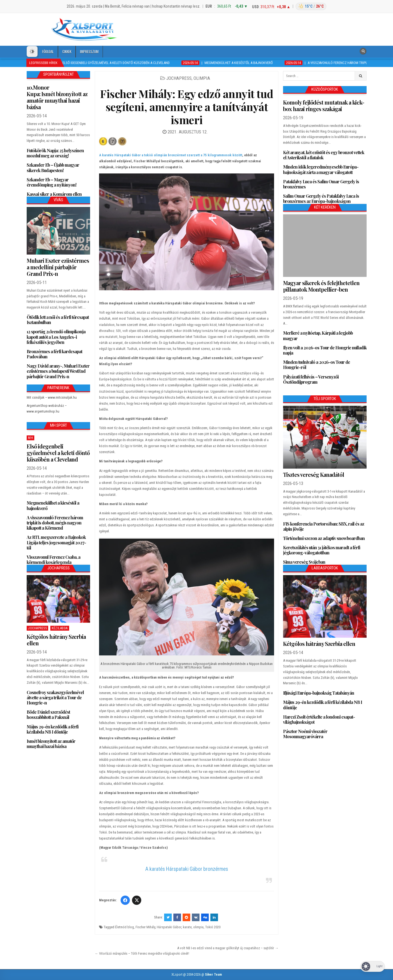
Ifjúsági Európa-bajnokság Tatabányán (319, 693)
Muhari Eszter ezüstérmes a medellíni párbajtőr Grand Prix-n (58, 267)
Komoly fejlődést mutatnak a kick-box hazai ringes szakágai (324, 106)
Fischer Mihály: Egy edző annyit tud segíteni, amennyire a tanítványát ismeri (187, 107)
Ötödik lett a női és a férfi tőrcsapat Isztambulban (58, 320)
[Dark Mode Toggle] (32, 51)
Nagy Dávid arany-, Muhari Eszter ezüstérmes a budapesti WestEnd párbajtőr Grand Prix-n (58, 371)
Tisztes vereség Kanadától (314, 474)
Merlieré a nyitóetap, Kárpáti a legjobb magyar (318, 335)
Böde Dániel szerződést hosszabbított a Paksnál (48, 715)
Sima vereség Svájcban (304, 562)
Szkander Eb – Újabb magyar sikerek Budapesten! (53, 167)
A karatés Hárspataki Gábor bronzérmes (187, 869)
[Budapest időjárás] (311, 6)
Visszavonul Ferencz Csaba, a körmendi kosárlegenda (53, 560)
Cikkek (67, 51)
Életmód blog (125, 927)
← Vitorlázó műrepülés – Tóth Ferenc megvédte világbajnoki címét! (142, 953)
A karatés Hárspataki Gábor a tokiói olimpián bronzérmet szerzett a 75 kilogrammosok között (171, 155)
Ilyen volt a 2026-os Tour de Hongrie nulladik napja (325, 350)
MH (30, 438)
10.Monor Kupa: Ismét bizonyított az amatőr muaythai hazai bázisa (57, 97)
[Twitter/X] (137, 900)
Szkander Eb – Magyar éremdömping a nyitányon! (51, 182)
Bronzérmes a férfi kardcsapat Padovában (54, 354)
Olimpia (202, 78)
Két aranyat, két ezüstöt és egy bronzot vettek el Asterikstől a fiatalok (324, 155)
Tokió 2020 (213, 927)
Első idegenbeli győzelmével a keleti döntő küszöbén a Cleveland (58, 453)
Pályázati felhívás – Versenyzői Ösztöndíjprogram (311, 379)
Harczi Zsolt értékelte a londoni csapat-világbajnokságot (319, 719)
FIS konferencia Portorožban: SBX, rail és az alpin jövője (324, 526)
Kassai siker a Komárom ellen (54, 194)
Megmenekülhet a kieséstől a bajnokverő (53, 505)
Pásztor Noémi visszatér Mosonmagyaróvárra (305, 734)
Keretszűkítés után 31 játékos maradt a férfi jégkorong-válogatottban (322, 550)
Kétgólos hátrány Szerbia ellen (56, 640)
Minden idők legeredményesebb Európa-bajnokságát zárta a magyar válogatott (321, 169)
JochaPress (179, 78)
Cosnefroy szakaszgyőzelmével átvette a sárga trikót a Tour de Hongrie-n (55, 697)
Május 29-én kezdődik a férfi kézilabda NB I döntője (53, 729)
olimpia (198, 927)
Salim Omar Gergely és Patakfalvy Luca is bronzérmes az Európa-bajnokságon (321, 199)
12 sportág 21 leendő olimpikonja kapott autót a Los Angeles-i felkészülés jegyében (56, 337)
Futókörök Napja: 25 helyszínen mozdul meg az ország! (55, 153)
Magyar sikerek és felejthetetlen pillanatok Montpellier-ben (321, 286)
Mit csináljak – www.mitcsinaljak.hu (52, 397)
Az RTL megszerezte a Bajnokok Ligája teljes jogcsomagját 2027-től (56, 542)
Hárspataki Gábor (169, 927)
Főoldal (48, 51)
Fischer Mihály (145, 927)
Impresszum (89, 51)
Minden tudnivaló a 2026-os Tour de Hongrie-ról (317, 365)
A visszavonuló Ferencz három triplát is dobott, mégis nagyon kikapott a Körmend (55, 523)
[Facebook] (125, 900)
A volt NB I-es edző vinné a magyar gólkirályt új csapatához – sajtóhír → (228, 948)
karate (187, 927)
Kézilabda (60, 628)
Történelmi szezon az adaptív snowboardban (324, 538)
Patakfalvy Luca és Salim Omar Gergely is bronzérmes (321, 184)
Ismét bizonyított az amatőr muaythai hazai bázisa (51, 744)
